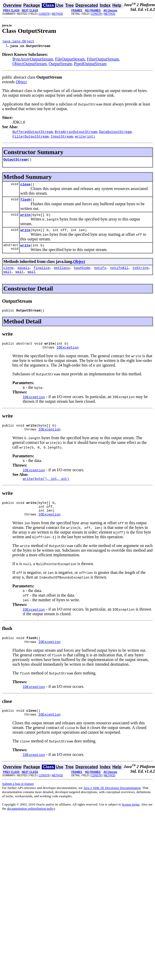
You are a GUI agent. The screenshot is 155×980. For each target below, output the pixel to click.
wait (7, 278)
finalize (42, 274)
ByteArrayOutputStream (33, 60)
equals (24, 274)
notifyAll (119, 274)
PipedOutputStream (90, 64)
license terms (131, 822)
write (25, 218)
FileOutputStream (70, 60)
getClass (62, 274)
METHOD (57, 14)
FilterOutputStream (103, 60)
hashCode (82, 274)
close (25, 186)
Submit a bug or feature (18, 802)
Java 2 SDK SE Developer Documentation (112, 806)
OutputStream (60, 64)
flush (25, 202)
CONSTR (44, 14)
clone (8, 274)
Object (21, 83)
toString (140, 274)
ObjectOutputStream (29, 64)
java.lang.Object (18, 42)
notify (100, 274)
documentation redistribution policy (31, 826)
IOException (68, 356)
